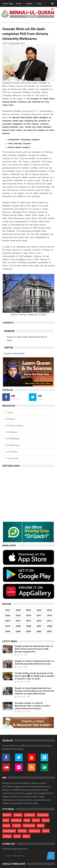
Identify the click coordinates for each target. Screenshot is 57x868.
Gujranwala (43, 815)
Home (9, 412)
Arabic (19, 3)
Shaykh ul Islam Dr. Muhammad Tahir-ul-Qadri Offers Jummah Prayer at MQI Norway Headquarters (34, 649)
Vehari (17, 836)
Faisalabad (30, 815)
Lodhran (17, 825)
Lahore (46, 820)
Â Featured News (14, 425)
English (29, 3)
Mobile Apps (9, 545)
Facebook (9, 331)
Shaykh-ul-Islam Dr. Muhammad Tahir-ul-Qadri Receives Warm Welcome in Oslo (35, 662)
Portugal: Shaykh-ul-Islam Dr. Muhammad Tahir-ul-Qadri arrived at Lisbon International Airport (33, 706)
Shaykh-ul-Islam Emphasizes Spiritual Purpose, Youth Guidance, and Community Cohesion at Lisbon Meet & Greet (34, 691)
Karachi (36, 820)
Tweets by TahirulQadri (14, 353)
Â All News (11, 432)
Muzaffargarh (9, 831)
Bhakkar (7, 815)
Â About (10, 419)
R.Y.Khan (22, 831)
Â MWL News (12, 439)
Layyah (6, 825)
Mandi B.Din (29, 825)
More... (26, 836)
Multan (41, 825)
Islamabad (16, 820)
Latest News (10, 641)
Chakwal (18, 815)
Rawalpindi (34, 831)
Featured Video (11, 466)
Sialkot (46, 831)
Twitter (8, 348)
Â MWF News (12, 445)
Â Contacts (11, 452)
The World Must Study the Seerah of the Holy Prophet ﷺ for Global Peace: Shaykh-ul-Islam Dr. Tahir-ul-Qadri (35, 676)
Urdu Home (11, 458)
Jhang (27, 820)
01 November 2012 (17, 43)
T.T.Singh (7, 836)
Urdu (39, 3)
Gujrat (6, 820)
